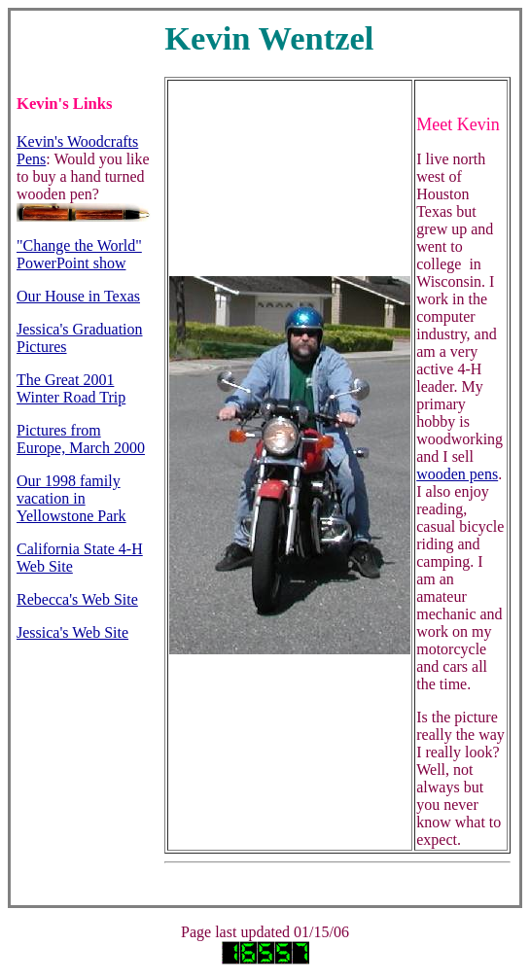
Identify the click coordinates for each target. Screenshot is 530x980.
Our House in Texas (78, 296)
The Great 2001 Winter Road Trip (71, 388)
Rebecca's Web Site (77, 599)
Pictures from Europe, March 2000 (81, 439)
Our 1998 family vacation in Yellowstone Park (71, 498)
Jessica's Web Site (72, 632)
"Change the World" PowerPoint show (79, 254)
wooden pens (457, 474)
